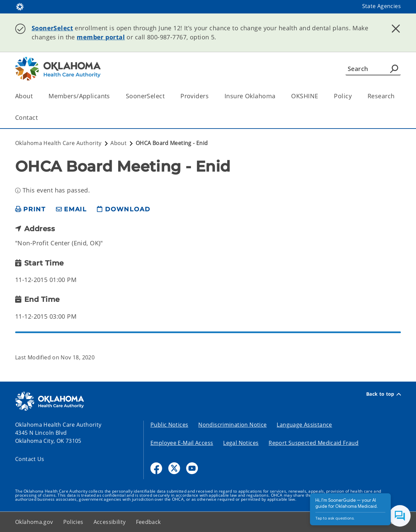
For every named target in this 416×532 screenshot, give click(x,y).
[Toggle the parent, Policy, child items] (354, 96)
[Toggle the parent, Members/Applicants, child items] (112, 96)
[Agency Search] (394, 69)
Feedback (148, 522)
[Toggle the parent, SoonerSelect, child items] (167, 96)
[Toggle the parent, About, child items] (35, 96)
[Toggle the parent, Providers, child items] (211, 96)
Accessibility (110, 522)
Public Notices (169, 425)
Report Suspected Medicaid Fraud (314, 443)
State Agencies (382, 6)
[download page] (124, 209)
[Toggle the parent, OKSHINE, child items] (320, 96)
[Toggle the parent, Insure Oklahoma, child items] (278, 96)
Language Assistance (304, 425)
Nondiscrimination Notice (232, 425)
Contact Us (30, 459)
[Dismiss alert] (396, 29)
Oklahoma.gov (34, 522)
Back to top (384, 394)
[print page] (30, 209)
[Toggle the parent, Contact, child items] (40, 118)
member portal (101, 37)
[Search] (373, 69)
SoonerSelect (52, 28)
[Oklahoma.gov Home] (20, 6)
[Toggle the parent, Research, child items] (397, 96)
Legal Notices (241, 443)
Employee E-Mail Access (182, 443)
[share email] (71, 209)
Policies (73, 522)
